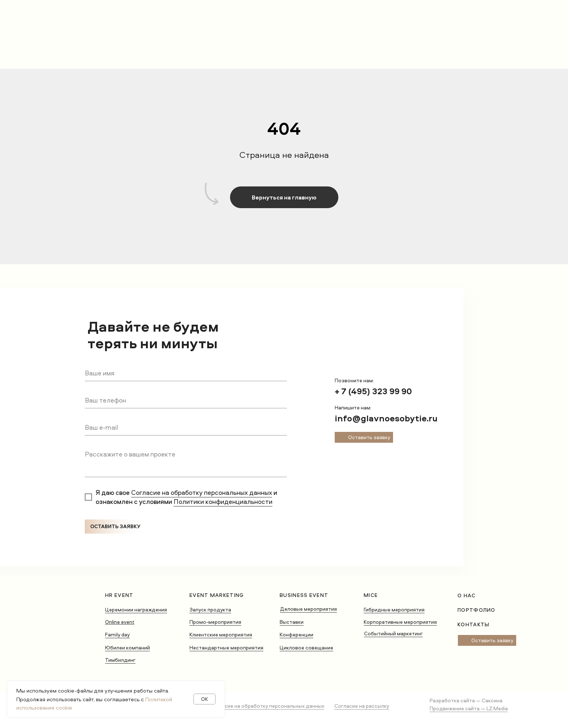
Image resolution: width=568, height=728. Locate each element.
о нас (467, 595)
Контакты (473, 624)
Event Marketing (217, 595)
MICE (371, 595)
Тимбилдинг (120, 660)
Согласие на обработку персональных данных (202, 493)
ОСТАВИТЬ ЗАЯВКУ (115, 526)
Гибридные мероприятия (394, 609)
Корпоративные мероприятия (400, 622)
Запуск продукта (210, 609)
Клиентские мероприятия (221, 634)
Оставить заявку (369, 437)
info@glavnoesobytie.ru (386, 418)
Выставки (292, 622)
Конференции (296, 634)
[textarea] (186, 462)
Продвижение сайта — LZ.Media (469, 708)
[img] (341, 456)
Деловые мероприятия (308, 609)
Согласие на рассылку (362, 706)
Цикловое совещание (306, 647)
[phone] (186, 400)
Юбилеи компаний (128, 647)
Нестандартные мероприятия (226, 647)
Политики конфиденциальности (223, 502)
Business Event (304, 595)
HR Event (119, 595)
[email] (186, 427)
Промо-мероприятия (215, 622)
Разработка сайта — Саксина (466, 700)
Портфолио (477, 610)
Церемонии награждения (136, 609)
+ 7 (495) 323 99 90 (373, 391)
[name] (186, 373)
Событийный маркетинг (393, 633)
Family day (117, 634)
